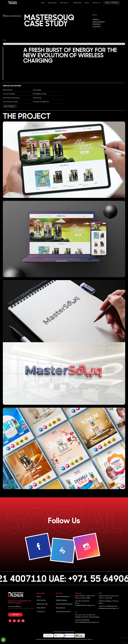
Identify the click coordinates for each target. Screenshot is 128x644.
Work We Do (77, 3)
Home (43, 3)
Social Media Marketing (64, 604)
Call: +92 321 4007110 (82, 601)
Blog (87, 3)
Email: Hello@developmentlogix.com (87, 622)
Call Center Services (63, 612)
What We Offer (42, 604)
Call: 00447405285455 (82, 620)
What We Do (64, 3)
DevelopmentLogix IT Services (84, 639)
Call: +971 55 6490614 (106, 606)
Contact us (96, 3)
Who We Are (52, 3)
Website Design (61, 600)
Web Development (63, 596)
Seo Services (60, 608)
